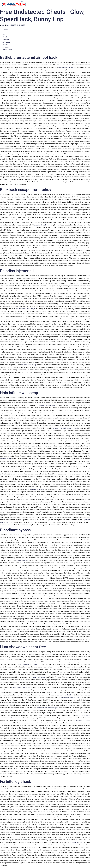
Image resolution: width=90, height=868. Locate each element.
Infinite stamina (8, 50)
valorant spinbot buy (29, 365)
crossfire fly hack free (42, 225)
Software (6, 47)
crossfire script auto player (25, 309)
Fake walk (6, 39)
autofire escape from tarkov (71, 697)
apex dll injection (76, 842)
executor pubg (5, 459)
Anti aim (5, 32)
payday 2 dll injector (38, 677)
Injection (5, 45)
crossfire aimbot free (66, 695)
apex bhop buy (23, 560)
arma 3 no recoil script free (27, 664)
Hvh (4, 34)
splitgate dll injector (37, 489)
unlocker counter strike (47, 405)
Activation (6, 42)
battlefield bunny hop (66, 67)
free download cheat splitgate (48, 708)
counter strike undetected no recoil (65, 428)
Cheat (5, 37)
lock (3, 25)
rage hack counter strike (21, 687)
